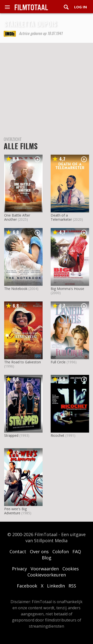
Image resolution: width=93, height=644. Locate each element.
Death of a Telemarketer (61, 217)
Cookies (71, 569)
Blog (47, 558)
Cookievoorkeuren (47, 575)
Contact (18, 552)
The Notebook (16, 289)
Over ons (39, 552)
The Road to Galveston (23, 362)
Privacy (19, 569)
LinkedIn (56, 586)
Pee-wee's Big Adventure (15, 511)
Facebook (27, 586)
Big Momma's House (67, 289)
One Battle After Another (17, 217)
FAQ (77, 552)
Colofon (61, 552)
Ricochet (58, 435)
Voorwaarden (45, 569)
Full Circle (58, 362)
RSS (72, 586)
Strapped (11, 435)
